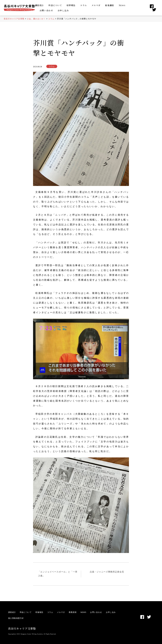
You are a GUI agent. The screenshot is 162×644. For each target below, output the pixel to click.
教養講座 (110, 5)
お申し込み (63, 10)
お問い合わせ (46, 10)
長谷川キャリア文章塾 (22, 628)
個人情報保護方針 (16, 618)
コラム (83, 5)
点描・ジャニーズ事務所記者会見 (107, 572)
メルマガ (96, 5)
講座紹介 (39, 5)
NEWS (122, 5)
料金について (55, 5)
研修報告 (71, 5)
